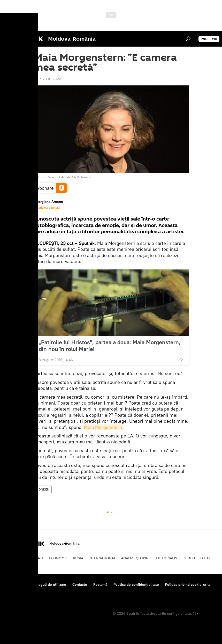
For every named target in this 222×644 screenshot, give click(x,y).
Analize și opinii (136, 558)
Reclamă (100, 584)
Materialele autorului (47, 208)
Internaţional (102, 558)
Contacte (80, 584)
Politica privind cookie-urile (188, 584)
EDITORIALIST (167, 558)
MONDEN (43, 489)
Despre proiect (18, 584)
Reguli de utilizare (51, 584)
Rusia (78, 558)
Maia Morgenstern (103, 427)
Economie (58, 558)
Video (190, 558)
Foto (205, 558)
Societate (35, 558)
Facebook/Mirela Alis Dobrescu (69, 177)
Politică (13, 558)
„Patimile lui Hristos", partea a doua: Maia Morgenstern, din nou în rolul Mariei (110, 346)
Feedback (13, 591)
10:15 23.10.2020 (47, 79)
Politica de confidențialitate (136, 584)
